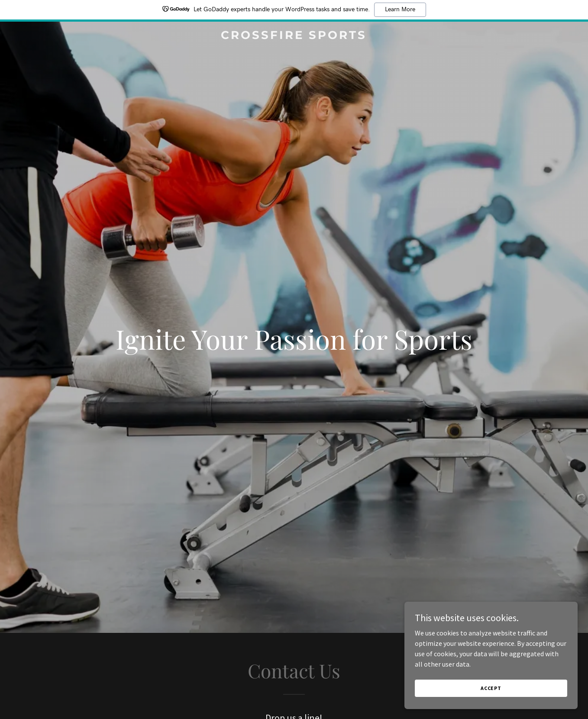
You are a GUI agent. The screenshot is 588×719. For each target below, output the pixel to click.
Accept (491, 688)
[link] (294, 36)
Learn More (400, 10)
